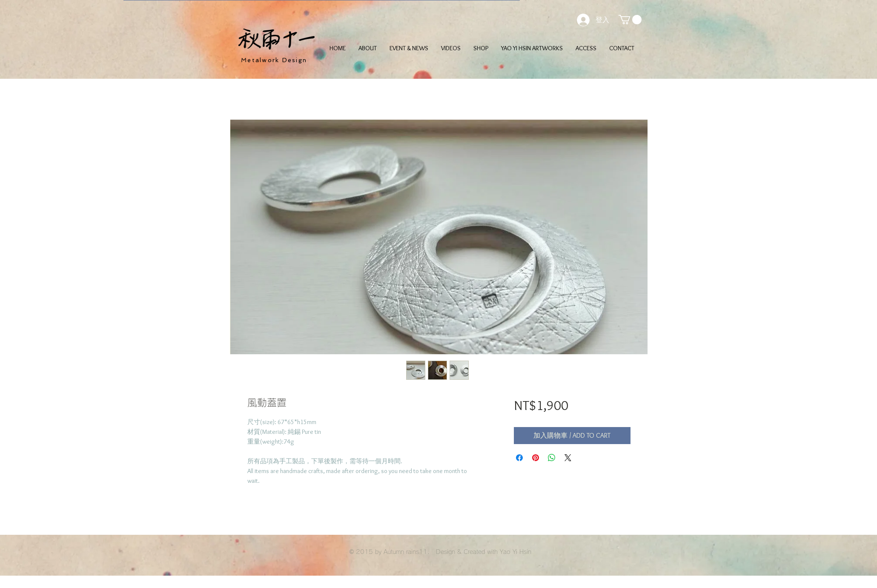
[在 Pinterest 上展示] (536, 458)
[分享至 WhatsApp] (552, 458)
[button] (630, 20)
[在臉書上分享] (519, 458)
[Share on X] (568, 458)
